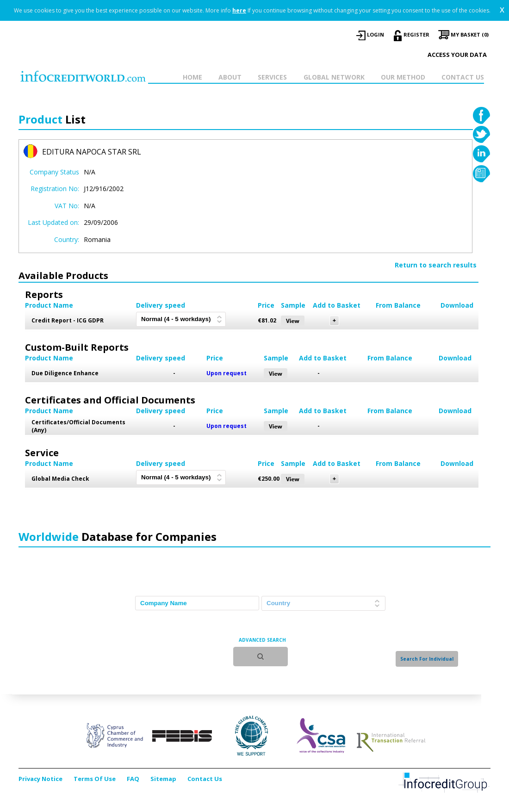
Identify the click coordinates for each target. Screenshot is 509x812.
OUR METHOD (403, 77)
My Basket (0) (470, 34)
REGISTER (416, 34)
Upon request (227, 373)
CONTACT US (463, 77)
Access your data (457, 55)
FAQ (133, 779)
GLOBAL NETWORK (334, 77)
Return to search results (436, 265)
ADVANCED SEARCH (262, 640)
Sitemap (163, 779)
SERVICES (272, 77)
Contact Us (205, 779)
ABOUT (230, 77)
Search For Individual (427, 659)
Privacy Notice (40, 779)
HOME (192, 77)
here (239, 10)
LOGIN (376, 34)
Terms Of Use (95, 779)
